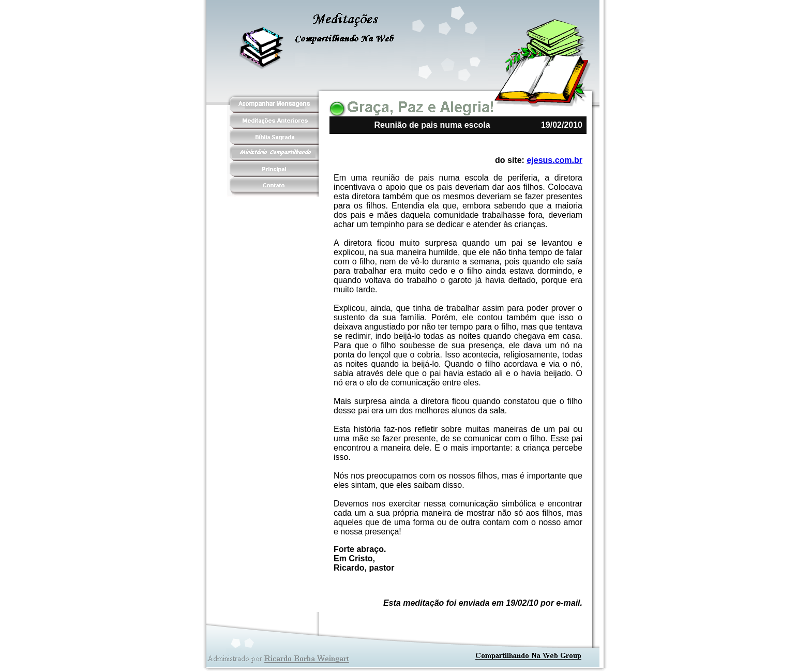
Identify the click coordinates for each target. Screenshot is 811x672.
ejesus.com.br (554, 160)
